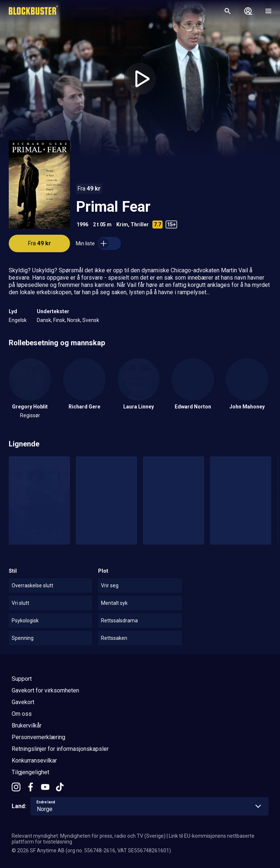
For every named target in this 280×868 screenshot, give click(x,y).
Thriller (140, 224)
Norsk (74, 320)
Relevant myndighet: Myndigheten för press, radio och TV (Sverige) (89, 836)
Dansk (44, 320)
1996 (82, 224)
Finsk (59, 320)
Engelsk (18, 320)
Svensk (91, 320)
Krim (122, 224)
